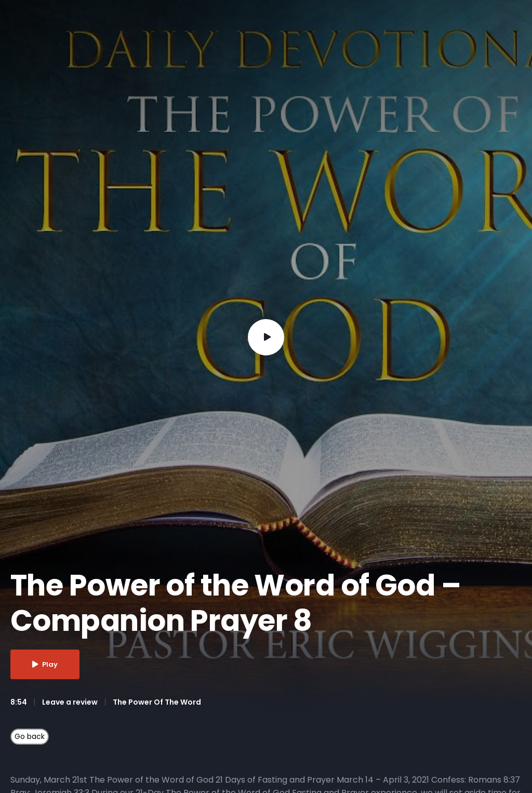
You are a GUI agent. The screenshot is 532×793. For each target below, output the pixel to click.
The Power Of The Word (157, 702)
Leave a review (70, 702)
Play (45, 664)
